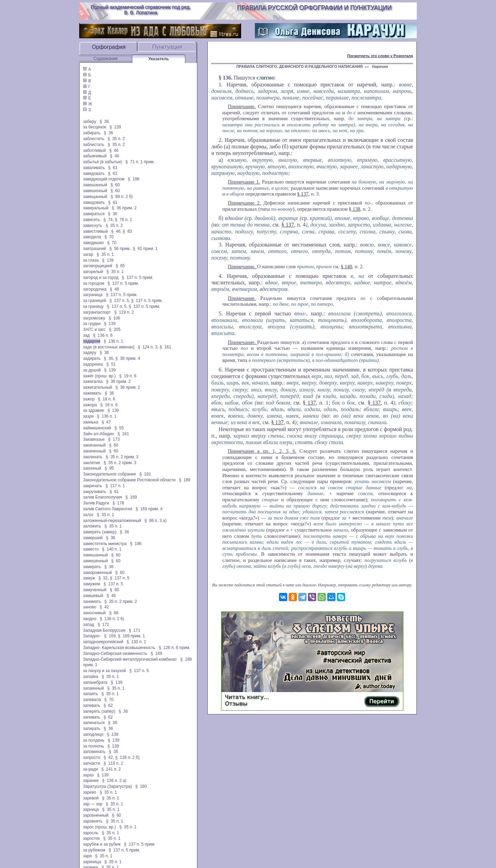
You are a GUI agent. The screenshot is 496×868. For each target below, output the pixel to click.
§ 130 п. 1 (137, 642)
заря (87, 856)
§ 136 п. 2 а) (115, 781)
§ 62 (108, 705)
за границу (93, 306)
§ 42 (104, 607)
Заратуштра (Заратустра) (107, 786)
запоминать (94, 752)
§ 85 (120, 266)
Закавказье (94, 439)
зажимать (92, 393)
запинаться (94, 723)
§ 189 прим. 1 (131, 636)
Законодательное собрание (110, 474)
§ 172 (103, 625)
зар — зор (93, 804)
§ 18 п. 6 (107, 399)
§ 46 (114, 150)
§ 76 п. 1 (124, 220)
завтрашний (95, 249)
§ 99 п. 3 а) (156, 521)
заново (90, 607)
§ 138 (355, 209)
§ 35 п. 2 (116, 139)
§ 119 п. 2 (124, 312)
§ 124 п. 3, (148, 347)
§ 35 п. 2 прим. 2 (121, 602)
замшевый (93, 596)
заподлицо (93, 734)
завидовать (94, 202)
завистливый (95, 231)
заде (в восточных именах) (109, 347)
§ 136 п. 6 (103, 335)
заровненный (96, 815)
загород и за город (101, 278)
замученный (95, 590)
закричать (92, 486)
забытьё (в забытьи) (102, 162)
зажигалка (93, 381)
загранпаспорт (97, 312)
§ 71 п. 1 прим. (140, 162)
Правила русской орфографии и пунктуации (314, 8)
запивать (92, 717)
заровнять (93, 821)
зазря (88, 416)
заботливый (94, 150)
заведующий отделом (104, 179)
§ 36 (104, 122)
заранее (91, 781)
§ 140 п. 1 (112, 549)
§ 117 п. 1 (115, 486)
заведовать (94, 174)
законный (92, 468)
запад (89, 625)
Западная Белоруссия (104, 630)
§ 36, (109, 358)
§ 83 (127, 231)
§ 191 (145, 474)
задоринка (93, 364)
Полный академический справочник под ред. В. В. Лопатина (141, 10)
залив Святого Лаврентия (108, 509)
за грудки (92, 324)
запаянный (93, 688)
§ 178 (118, 503)
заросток (91, 838)
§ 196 (133, 179)
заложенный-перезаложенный (112, 521)
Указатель (159, 59)
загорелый (93, 272)
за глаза (91, 260)
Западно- (92, 636)
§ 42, (109, 757)
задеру (90, 353)
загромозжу (94, 318)
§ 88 (114, 613)
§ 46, (116, 231)
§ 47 (106, 422)
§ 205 (115, 330)
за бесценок (95, 127)
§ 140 (346, 266)
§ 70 (109, 237)
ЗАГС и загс (94, 330)
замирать (92, 567)
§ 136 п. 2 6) (112, 619)
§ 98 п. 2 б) (122, 197)
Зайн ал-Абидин (99, 434)
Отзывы (236, 704)
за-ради (90, 769)
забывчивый (95, 156)
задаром (92, 341)
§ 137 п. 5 (120, 578)
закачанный (94, 445)
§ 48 (115, 289)
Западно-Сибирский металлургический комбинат (130, 659)
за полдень (94, 740)
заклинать (93, 457)
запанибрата (95, 682)
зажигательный (97, 387)
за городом (94, 283)
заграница (93, 295)
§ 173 (114, 439)
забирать (92, 133)
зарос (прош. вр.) (99, 827)
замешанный (95, 555)
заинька (91, 422)
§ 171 (135, 630)
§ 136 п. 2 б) (127, 757)
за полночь (94, 746)
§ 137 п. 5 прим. (138, 278)
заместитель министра (105, 544)
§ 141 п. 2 (111, 769)
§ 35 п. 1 (105, 254)
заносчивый (94, 613)
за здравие (94, 410)
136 (227, 78)
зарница (91, 809)
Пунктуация (167, 47)
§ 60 (115, 185)
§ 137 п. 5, (120, 301)
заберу (90, 122)
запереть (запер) (99, 711)
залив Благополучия (102, 497)
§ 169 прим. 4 (149, 509)
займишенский (97, 428)
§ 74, (108, 220)
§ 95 (109, 468)
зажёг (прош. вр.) (99, 376)
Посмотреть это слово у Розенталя (380, 56)
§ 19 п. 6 (128, 376)
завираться (94, 214)
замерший (93, 538)
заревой (91, 798)
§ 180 (141, 786)
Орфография (108, 47)
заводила (92, 237)
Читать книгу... (247, 697)
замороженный (97, 573)
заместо (91, 549)
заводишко (93, 243)
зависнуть (93, 226)
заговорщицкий (98, 266)
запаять (91, 694)
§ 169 (131, 497)
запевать (92, 705)
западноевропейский (103, 642)
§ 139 (115, 127)
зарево (90, 792)
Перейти (382, 701)
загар (88, 254)
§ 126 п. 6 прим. (174, 648)
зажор (89, 399)
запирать (92, 729)
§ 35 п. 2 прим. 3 (122, 457)
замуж (89, 578)
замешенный (95, 561)
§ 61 (113, 168)
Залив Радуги (96, 503)
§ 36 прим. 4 (128, 358)
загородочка (95, 289)
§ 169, (110, 636)
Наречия (380, 66)
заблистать (94, 145)
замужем (92, 584)
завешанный (95, 185)
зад (86, 335)
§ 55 (119, 428)
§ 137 (303, 194)
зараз (88, 775)
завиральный (96, 208)
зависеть (91, 220)
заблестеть (94, 139)
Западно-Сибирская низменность (115, 653)
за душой (92, 370)
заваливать (94, 168)
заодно (90, 619)
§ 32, (104, 578)
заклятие (92, 463)
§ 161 (166, 347)
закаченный (94, 451)
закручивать (95, 492)
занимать (92, 602)
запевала (92, 700)
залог (88, 515)
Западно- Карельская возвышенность (119, 648)
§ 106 (114, 318)
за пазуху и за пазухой (104, 671)
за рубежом (94, 850)
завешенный (95, 191)
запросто (92, 757)
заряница (92, 862)
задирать (92, 358)
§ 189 (184, 480)
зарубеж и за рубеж (102, 844)
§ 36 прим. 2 (124, 208)
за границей (95, 301)
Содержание (105, 59)
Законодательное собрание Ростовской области (129, 480)
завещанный (95, 197)
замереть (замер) (100, 532)
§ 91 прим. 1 (145, 249)
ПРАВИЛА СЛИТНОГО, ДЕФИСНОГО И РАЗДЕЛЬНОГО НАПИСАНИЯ (299, 66)
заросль (91, 833)
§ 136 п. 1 (113, 341)
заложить (92, 526)
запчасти (92, 763)
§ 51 (111, 364)
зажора (90, 405)
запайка (91, 677)
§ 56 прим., (121, 249)
